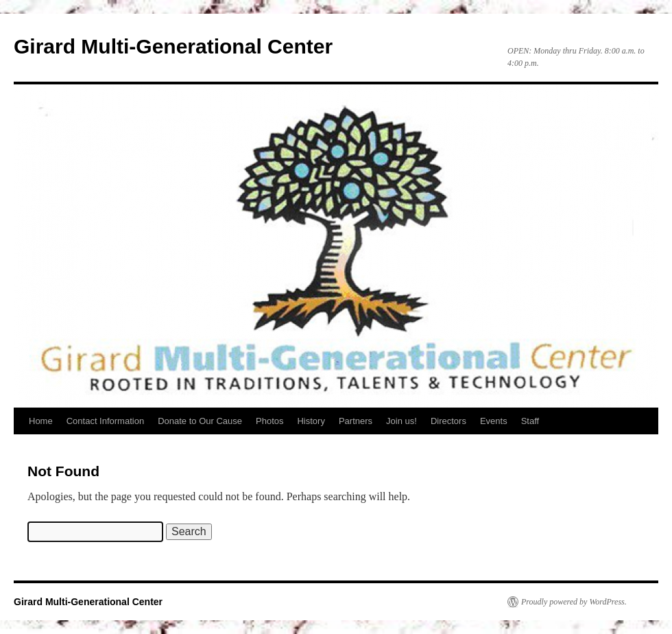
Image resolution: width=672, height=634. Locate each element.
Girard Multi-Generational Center (173, 46)
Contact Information (105, 421)
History (311, 421)
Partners (356, 421)
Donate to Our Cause (200, 421)
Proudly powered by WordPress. (574, 602)
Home (41, 421)
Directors (448, 421)
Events (494, 421)
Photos (269, 421)
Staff (530, 421)
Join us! (401, 421)
